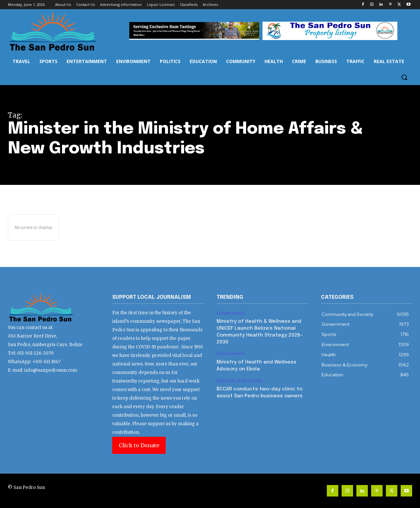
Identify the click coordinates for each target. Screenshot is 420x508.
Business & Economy (239, 380)
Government (231, 313)
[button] (404, 77)
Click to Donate (139, 445)
